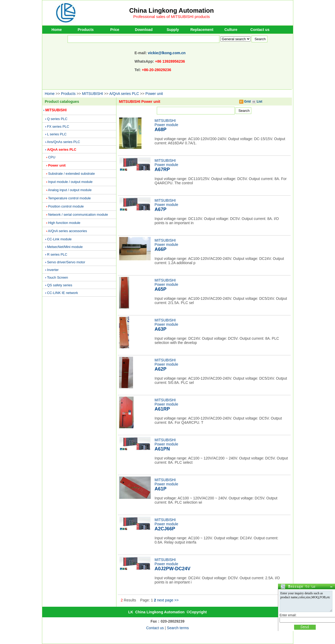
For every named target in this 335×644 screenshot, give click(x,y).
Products (86, 30)
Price (115, 30)
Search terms (178, 628)
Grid (245, 102)
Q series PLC (57, 119)
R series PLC (57, 254)
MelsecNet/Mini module (65, 247)
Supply (173, 30)
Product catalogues (62, 102)
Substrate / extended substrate (71, 174)
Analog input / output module (70, 190)
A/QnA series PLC (124, 94)
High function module (64, 223)
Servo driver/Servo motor (66, 262)
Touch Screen (58, 277)
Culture (231, 30)
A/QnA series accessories (67, 231)
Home (57, 30)
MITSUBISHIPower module (167, 125)
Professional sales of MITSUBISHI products (172, 17)
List (257, 102)
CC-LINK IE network (62, 293)
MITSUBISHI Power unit (140, 102)
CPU (52, 157)
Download (144, 30)
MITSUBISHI (92, 94)
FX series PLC (58, 126)
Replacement (202, 30)
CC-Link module (59, 239)
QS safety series (60, 285)
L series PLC (57, 134)
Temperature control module (69, 198)
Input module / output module (70, 182)
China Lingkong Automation (172, 10)
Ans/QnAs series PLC (63, 142)
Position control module (66, 206)
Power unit (154, 94)
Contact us (260, 30)
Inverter (53, 270)
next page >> (168, 600)
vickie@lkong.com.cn (167, 53)
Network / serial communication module (78, 215)
